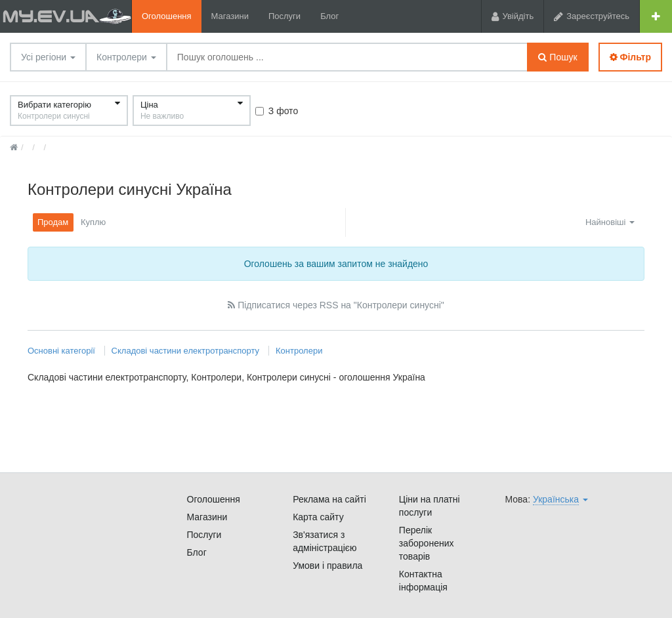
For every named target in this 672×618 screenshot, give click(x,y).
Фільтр (630, 57)
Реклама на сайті (329, 499)
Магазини (230, 16)
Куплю (93, 222)
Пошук (557, 57)
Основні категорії (63, 351)
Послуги (284, 16)
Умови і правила (327, 566)
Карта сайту (318, 517)
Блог (329, 16)
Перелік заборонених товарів (427, 543)
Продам (53, 222)
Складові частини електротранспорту (186, 351)
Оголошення (167, 16)
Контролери (126, 57)
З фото (277, 111)
